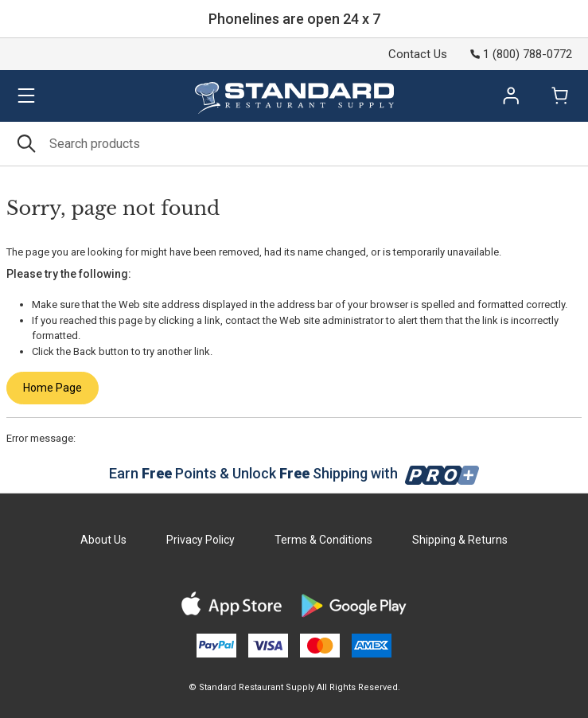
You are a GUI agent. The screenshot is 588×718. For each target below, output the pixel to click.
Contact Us (418, 54)
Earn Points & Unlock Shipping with (294, 473)
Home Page (53, 388)
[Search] (294, 144)
